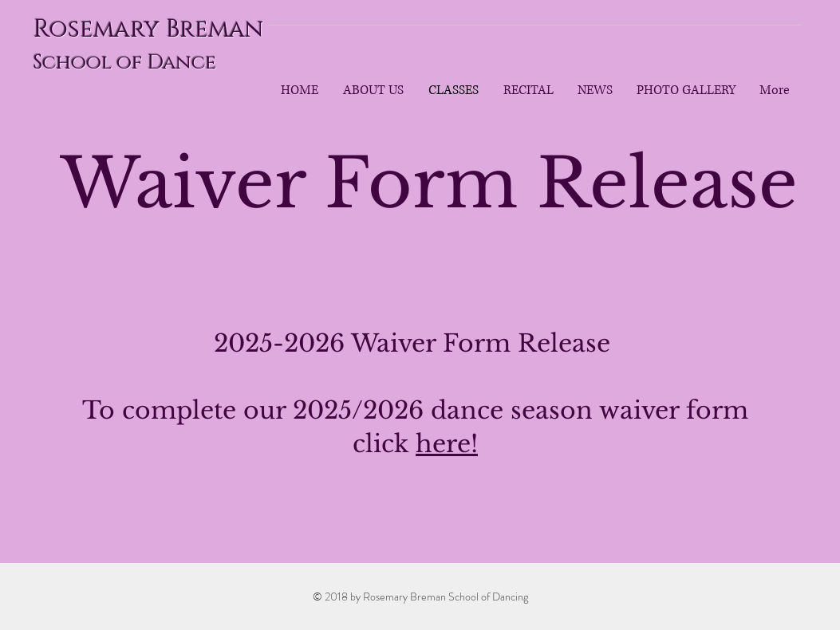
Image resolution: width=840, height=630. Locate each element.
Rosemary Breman (148, 30)
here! (447, 444)
